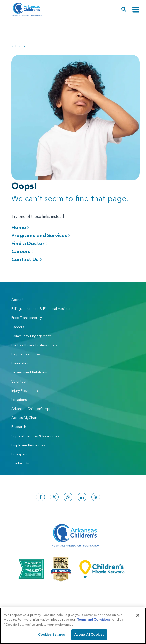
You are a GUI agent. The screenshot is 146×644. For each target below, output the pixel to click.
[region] (73, 626)
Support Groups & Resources (35, 436)
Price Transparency (27, 318)
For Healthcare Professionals (34, 345)
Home (20, 227)
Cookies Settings (51, 634)
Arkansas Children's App (31, 409)
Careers (22, 251)
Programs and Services (41, 235)
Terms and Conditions (94, 619)
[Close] (138, 615)
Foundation (20, 363)
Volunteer (19, 381)
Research (19, 427)
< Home (19, 46)
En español (20, 454)
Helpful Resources (26, 354)
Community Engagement (31, 336)
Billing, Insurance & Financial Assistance (43, 309)
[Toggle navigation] (136, 9)
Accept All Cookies (89, 634)
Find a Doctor (29, 243)
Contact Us (26, 259)
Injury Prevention (25, 391)
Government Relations (29, 372)
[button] (124, 9)
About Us (19, 300)
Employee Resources (28, 445)
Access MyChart (24, 418)
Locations (19, 400)
